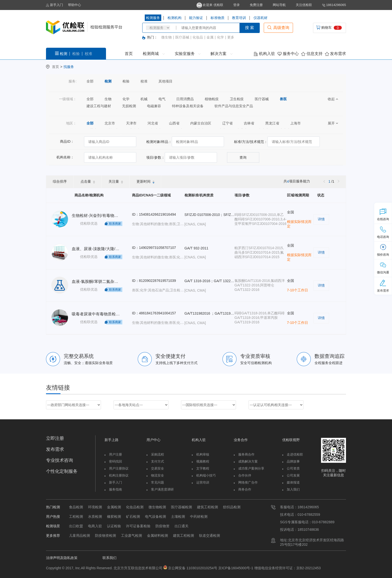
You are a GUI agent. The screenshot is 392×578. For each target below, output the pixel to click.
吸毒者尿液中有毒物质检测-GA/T (101, 314)
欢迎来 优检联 (210, 5)
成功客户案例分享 (251, 468)
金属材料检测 (157, 536)
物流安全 (157, 475)
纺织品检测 (232, 507)
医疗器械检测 (181, 507)
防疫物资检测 (105, 536)
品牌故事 (293, 461)
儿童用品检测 (79, 536)
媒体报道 (293, 482)
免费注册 (256, 5)
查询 (243, 157)
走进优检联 (295, 454)
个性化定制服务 (62, 471)
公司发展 (293, 475)
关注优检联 (304, 5)
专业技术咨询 (59, 460)
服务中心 (288, 54)
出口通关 (181, 526)
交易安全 (157, 468)
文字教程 (203, 468)
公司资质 (293, 468)
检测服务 (153, 18)
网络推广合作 (248, 482)
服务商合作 (246, 454)
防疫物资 (162, 526)
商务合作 (245, 489)
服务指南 (115, 489)
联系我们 (109, 558)
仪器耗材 (260, 18)
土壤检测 (178, 517)
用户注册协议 (119, 468)
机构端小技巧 (206, 475)
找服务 (69, 67)
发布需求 (335, 54)
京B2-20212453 (308, 568)
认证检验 (114, 526)
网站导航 (279, 5)
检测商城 (154, 54)
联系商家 (115, 224)
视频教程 (203, 461)
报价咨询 (383, 250)
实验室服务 (188, 54)
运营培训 (203, 482)
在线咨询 (383, 215)
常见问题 (157, 482)
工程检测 (76, 517)
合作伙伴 (245, 475)
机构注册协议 (119, 475)
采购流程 (157, 454)
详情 (321, 219)
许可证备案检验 (138, 526)
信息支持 (312, 54)
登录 (236, 5)
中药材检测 (199, 517)
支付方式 (157, 461)
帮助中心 (74, 5)
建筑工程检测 (207, 507)
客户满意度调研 (162, 489)
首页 (129, 54)
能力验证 (196, 18)
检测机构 (174, 18)
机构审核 (203, 454)
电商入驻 (95, 526)
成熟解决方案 (248, 461)
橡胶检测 (114, 517)
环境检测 (95, 507)
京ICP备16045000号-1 (235, 568)
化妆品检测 (135, 507)
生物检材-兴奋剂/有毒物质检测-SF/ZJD (106, 216)
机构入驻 (264, 54)
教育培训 (239, 18)
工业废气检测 (131, 536)
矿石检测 (133, 517)
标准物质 (217, 18)
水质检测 (95, 517)
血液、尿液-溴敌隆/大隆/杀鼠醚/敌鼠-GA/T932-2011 (118, 249)
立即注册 (55, 438)
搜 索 (249, 28)
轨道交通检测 (209, 536)
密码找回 (115, 461)
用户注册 (115, 454)
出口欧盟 (76, 526)
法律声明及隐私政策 (62, 558)
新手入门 (54, 5)
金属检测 (114, 507)
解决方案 (221, 54)
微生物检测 (157, 507)
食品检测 (76, 507)
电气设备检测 (155, 517)
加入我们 (293, 489)
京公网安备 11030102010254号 (193, 568)
